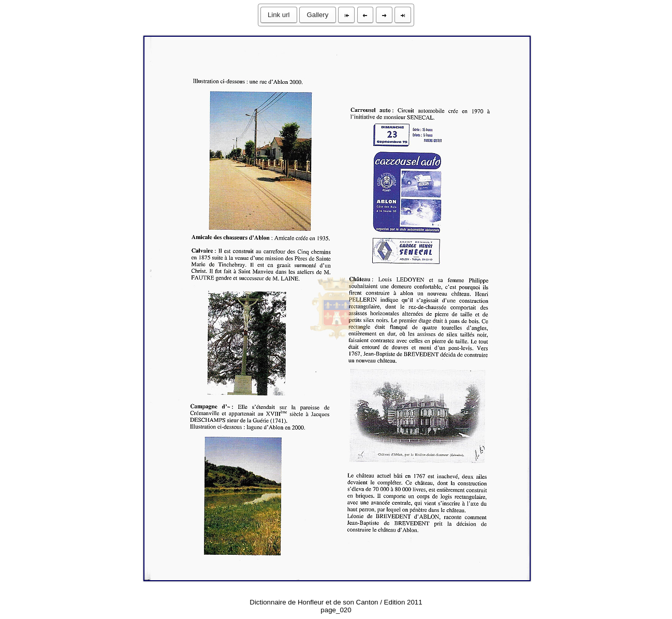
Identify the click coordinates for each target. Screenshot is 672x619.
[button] (279, 15)
